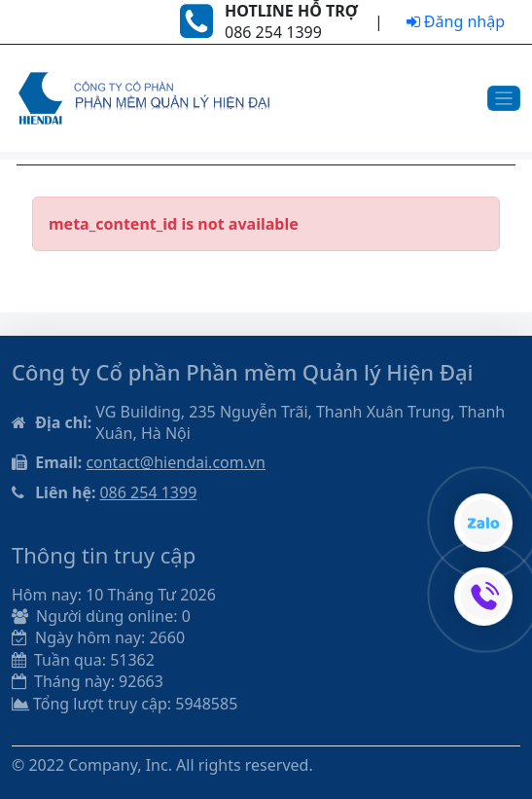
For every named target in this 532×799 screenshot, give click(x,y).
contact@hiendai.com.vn (176, 462)
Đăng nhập (456, 21)
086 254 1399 (148, 492)
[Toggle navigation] (504, 99)
